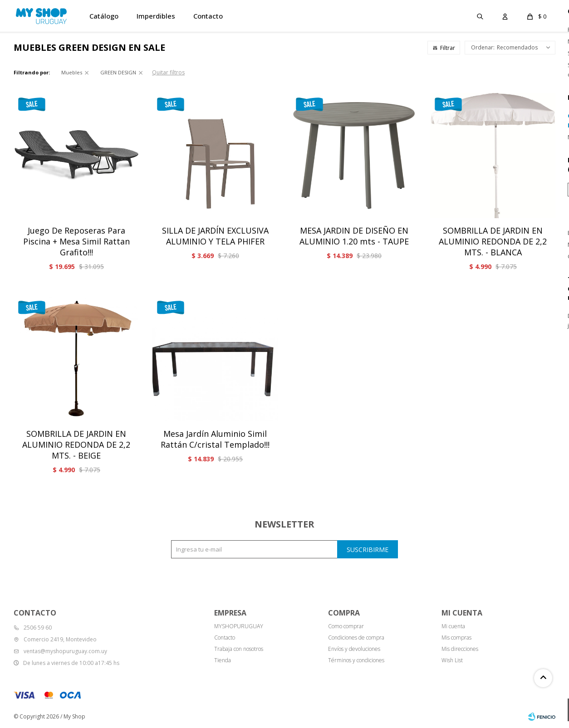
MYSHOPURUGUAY (239, 626)
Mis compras (456, 638)
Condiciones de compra (356, 638)
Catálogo (104, 16)
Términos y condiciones (356, 660)
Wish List (452, 660)
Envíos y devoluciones (354, 649)
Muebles (72, 72)
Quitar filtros (168, 72)
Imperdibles (156, 16)
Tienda (223, 660)
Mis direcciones (460, 649)
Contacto (208, 16)
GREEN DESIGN (118, 72)
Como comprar (346, 626)
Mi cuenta (453, 626)
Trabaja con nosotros (239, 649)
